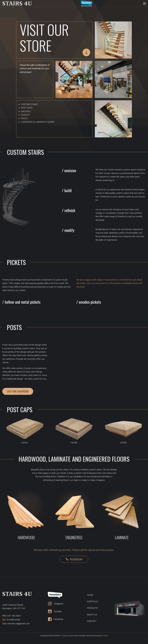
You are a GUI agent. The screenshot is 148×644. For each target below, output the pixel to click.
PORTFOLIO (92, 602)
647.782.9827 (14, 616)
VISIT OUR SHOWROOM (18, 391)
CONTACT (92, 621)
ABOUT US (92, 615)
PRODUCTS (92, 608)
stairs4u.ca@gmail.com (19, 624)
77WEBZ (105, 636)
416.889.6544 (13, 620)
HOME (90, 595)
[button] (74, 559)
